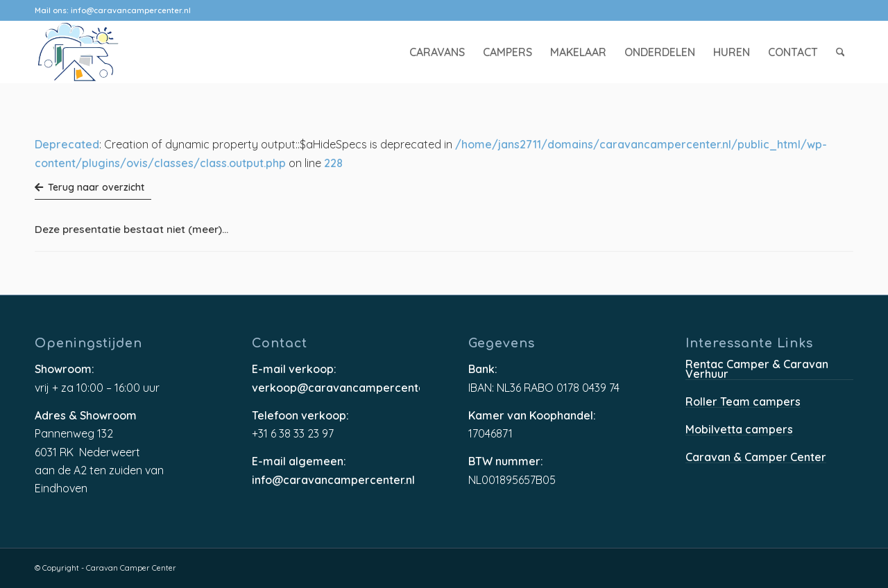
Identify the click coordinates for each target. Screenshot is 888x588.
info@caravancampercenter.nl (131, 10)
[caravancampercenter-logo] (103, 52)
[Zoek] (840, 52)
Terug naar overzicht (89, 187)
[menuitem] (437, 52)
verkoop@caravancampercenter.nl (336, 388)
